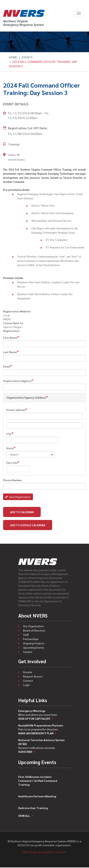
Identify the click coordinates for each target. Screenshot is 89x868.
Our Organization (33, 626)
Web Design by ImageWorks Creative (44, 852)
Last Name (10, 352)
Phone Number (13, 480)
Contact (28, 681)
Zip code (12, 463)
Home (13, 57)
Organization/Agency (17, 381)
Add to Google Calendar (28, 525)
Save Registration (18, 497)
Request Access (33, 676)
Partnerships (31, 639)
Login (26, 685)
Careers (28, 652)
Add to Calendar (22, 512)
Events (27, 57)
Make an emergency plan (36, 733)
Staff (26, 635)
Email (7, 366)
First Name (10, 338)
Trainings (14, 144)
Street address (16, 410)
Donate (28, 672)
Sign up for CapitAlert (34, 718)
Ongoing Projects (34, 643)
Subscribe (25, 752)
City (9, 434)
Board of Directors (34, 630)
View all (24, 816)
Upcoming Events (34, 647)
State (10, 448)
